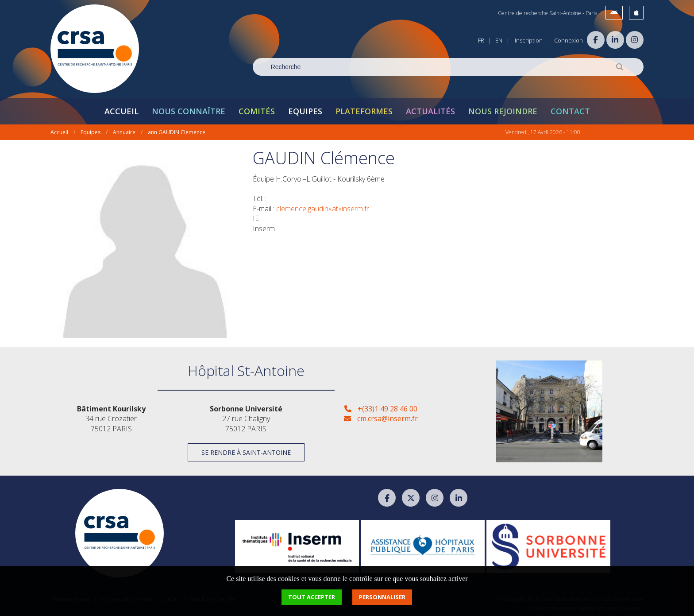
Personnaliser (382, 597)
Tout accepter (312, 597)
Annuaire (124, 132)
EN (499, 40)
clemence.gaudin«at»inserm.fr (323, 209)
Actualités (430, 111)
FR (481, 40)
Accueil (121, 111)
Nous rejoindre (503, 111)
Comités (257, 111)
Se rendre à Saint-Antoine (246, 452)
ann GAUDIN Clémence (177, 132)
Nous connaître (189, 111)
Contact (570, 111)
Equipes (305, 111)
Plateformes (364, 111)
